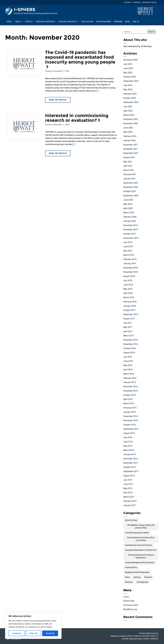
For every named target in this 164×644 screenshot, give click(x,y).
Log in (126, 597)
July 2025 (128, 64)
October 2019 (130, 234)
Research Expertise (46, 22)
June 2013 (128, 484)
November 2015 (131, 391)
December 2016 (131, 340)
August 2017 (129, 319)
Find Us (136, 22)
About (19, 22)
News (127, 22)
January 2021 (130, 179)
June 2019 (128, 247)
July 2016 (128, 357)
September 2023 (131, 102)
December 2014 (131, 416)
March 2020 (129, 213)
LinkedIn (137, 2)
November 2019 (131, 230)
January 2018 (130, 306)
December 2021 (131, 145)
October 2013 (130, 467)
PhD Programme (104, 22)
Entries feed (129, 601)
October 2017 (130, 310)
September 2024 (131, 81)
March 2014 (129, 450)
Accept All (50, 633)
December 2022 (131, 119)
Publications (87, 22)
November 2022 (131, 123)
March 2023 (129, 115)
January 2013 (130, 505)
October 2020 (130, 191)
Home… (10, 22)
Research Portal (150, 2)
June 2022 (128, 128)
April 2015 (128, 399)
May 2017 (128, 327)
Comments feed (131, 605)
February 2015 (130, 408)
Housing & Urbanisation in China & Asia (141, 550)
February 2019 (130, 259)
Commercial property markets (137, 533)
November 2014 (131, 420)
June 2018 (128, 285)
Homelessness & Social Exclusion (139, 545)
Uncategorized (142, 582)
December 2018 (131, 268)
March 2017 (129, 336)
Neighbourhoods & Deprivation (137, 572)
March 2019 (129, 255)
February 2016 (130, 378)
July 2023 (128, 107)
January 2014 (130, 454)
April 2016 (128, 370)
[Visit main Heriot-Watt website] (145, 11)
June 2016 (128, 361)
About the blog (131, 520)
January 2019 (130, 264)
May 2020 (128, 204)
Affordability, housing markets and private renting (141, 526)
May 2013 (128, 488)
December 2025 (131, 60)
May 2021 (128, 162)
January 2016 (130, 382)
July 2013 (128, 480)
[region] (33, 625)
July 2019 (128, 242)
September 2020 (131, 196)
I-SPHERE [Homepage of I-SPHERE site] (25, 10)
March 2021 (129, 170)
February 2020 (130, 217)
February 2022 (130, 136)
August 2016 (129, 353)
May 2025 (128, 73)
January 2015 (130, 412)
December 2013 (131, 459)
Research (148, 577)
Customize (17, 633)
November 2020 (131, 187)
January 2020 (130, 221)
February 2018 (130, 302)
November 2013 (131, 463)
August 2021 (129, 157)
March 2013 (129, 497)
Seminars (118, 22)
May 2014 (128, 446)
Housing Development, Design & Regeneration (141, 556)
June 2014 (128, 442)
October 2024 (130, 77)
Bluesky (127, 2)
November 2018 (131, 272)
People (29, 22)
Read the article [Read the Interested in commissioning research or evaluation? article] (58, 153)
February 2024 (130, 94)
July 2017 (128, 323)
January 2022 (130, 140)
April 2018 (128, 293)
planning (137, 577)
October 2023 (130, 98)
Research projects (69, 22)
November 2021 (131, 149)
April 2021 (128, 166)
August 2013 (129, 476)
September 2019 (131, 238)
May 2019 (128, 251)
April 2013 (128, 493)
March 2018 (129, 297)
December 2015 (131, 387)
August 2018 (129, 276)
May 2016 (128, 365)
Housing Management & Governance (140, 562)
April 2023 (128, 111)
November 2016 (131, 344)
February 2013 (130, 501)
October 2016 (130, 348)
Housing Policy (131, 567)
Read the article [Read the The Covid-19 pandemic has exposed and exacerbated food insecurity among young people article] (58, 100)
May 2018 (128, 289)
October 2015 (130, 395)
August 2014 (129, 433)
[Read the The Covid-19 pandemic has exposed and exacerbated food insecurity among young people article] (24, 64)
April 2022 (128, 132)
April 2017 (128, 331)
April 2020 (128, 208)
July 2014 (128, 437)
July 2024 (128, 85)
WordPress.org (130, 609)
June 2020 (128, 200)
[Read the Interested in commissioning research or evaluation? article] (24, 127)
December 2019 (131, 225)
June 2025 (128, 68)
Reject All (34, 633)
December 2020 (131, 183)
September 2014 (131, 429)
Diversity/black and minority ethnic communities (141, 539)
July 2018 (128, 280)
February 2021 (130, 174)
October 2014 (130, 425)
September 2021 (131, 153)
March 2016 (129, 374)
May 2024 (128, 90)
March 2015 (129, 404)
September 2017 (131, 314)
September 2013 (131, 471)
